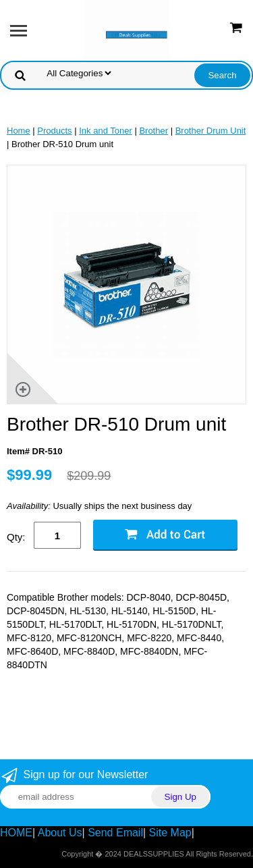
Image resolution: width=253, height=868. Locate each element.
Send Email (115, 833)
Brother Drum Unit (211, 131)
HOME (16, 833)
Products (54, 131)
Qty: (16, 537)
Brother (153, 131)
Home (19, 131)
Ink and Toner (106, 131)
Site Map (170, 833)
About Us (60, 833)
